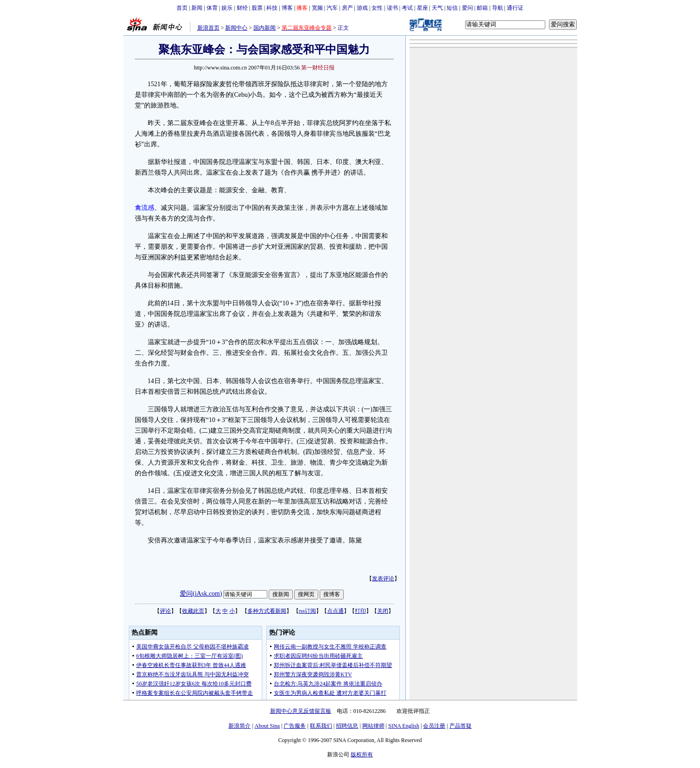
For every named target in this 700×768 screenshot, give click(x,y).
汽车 (332, 8)
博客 (287, 8)
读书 (392, 8)
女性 (377, 8)
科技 (272, 8)
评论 (165, 611)
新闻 (197, 8)
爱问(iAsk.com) (201, 594)
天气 (437, 8)
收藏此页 (193, 611)
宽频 (317, 8)
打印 (360, 611)
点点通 (335, 611)
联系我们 (321, 726)
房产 (347, 8)
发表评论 (383, 579)
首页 (182, 8)
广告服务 (295, 726)
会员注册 (434, 726)
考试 (407, 8)
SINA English (404, 726)
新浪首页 (208, 28)
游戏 (362, 8)
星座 (423, 8)
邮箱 (482, 8)
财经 (242, 8)
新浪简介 (240, 726)
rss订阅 (307, 611)
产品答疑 (460, 726)
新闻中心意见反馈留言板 (301, 711)
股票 (257, 8)
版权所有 (362, 755)
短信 (452, 8)
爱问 (467, 8)
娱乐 (227, 8)
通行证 (515, 8)
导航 (498, 8)
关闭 (383, 611)
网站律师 (373, 726)
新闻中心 (236, 28)
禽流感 (145, 208)
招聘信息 (347, 726)
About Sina (267, 726)
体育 (212, 8)
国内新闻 (265, 28)
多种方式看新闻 (267, 611)
